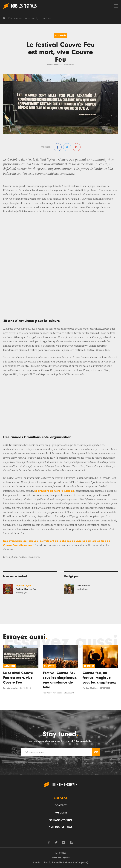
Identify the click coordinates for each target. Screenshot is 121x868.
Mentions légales (61, 858)
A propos (60, 799)
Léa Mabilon (56, 65)
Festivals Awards (60, 820)
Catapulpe (82, 862)
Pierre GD (57, 862)
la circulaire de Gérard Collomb (54, 491)
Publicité (61, 813)
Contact (61, 806)
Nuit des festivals (60, 827)
